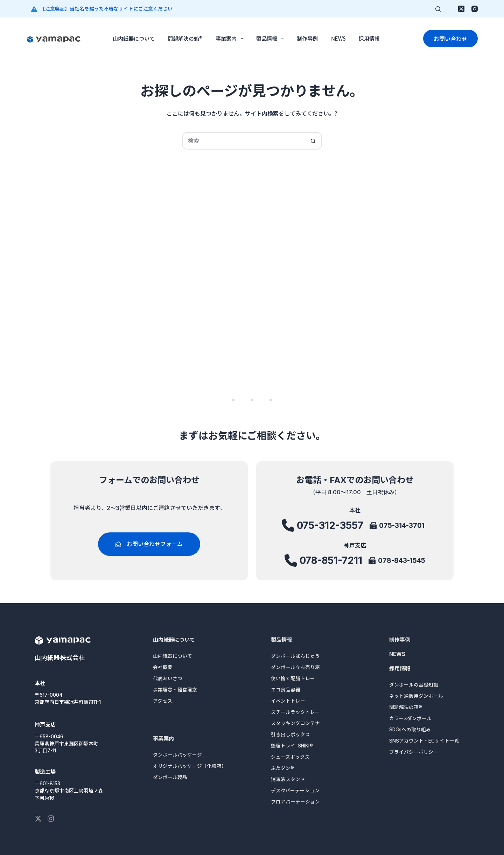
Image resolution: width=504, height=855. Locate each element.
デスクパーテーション (295, 791)
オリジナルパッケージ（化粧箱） (190, 766)
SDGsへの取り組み (410, 730)
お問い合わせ (450, 39)
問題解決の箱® (185, 38)
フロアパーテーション (295, 802)
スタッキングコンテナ (295, 723)
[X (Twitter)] (461, 9)
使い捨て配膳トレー (293, 678)
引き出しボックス (290, 735)
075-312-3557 (330, 528)
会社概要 (163, 667)
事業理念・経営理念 (175, 690)
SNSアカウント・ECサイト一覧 (424, 741)
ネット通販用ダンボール (416, 696)
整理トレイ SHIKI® (292, 746)
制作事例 (307, 38)
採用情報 (369, 38)
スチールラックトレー (295, 712)
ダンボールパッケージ (177, 755)
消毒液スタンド (288, 779)
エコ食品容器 (286, 690)
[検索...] (243, 141)
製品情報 (271, 39)
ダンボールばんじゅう (295, 656)
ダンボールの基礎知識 (414, 685)
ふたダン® (282, 768)
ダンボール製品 (170, 777)
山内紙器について (134, 38)
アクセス (163, 701)
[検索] (438, 9)
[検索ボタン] (313, 141)
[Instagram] (475, 9)
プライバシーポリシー (414, 752)
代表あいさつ (168, 678)
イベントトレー (288, 701)
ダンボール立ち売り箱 (295, 667)
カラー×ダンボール (410, 718)
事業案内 (231, 39)
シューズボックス (290, 757)
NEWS (338, 38)
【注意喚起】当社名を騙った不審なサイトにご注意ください (106, 9)
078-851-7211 (331, 561)
